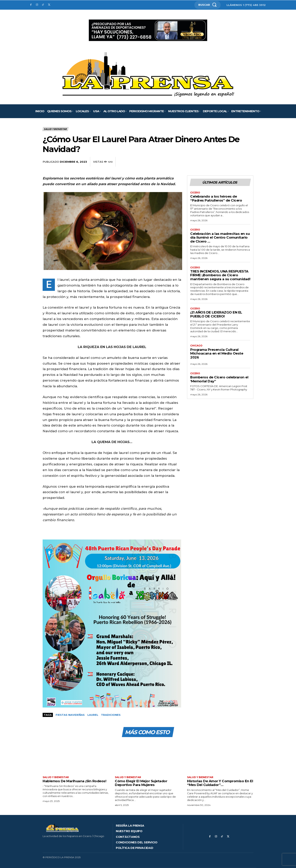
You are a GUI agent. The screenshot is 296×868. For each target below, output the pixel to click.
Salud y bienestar (55, 129)
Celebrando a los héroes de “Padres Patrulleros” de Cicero (216, 198)
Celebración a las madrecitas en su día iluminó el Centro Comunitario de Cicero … (220, 238)
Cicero (195, 193)
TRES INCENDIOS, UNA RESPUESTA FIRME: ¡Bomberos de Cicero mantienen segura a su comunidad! (220, 275)
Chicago (196, 346)
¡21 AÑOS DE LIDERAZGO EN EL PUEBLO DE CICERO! (216, 314)
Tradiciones (111, 715)
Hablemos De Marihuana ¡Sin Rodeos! (74, 781)
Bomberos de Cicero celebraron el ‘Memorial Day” (219, 379)
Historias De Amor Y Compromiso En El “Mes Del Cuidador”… (220, 783)
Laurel (93, 715)
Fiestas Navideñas (70, 715)
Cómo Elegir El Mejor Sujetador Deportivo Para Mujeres (141, 783)
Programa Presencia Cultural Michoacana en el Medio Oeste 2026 (217, 353)
